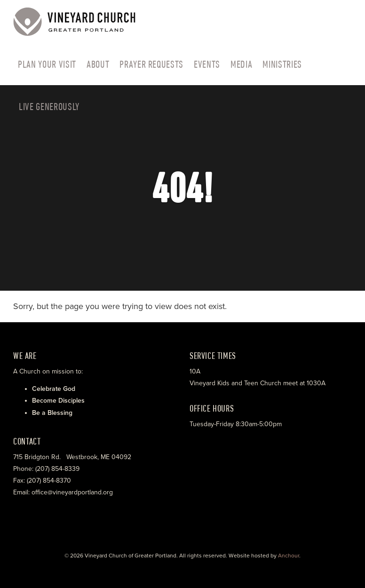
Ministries (282, 64)
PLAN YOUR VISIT (47, 64)
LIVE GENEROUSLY (49, 106)
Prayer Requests (151, 64)
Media (241, 64)
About (98, 64)
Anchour (289, 556)
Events (207, 64)
